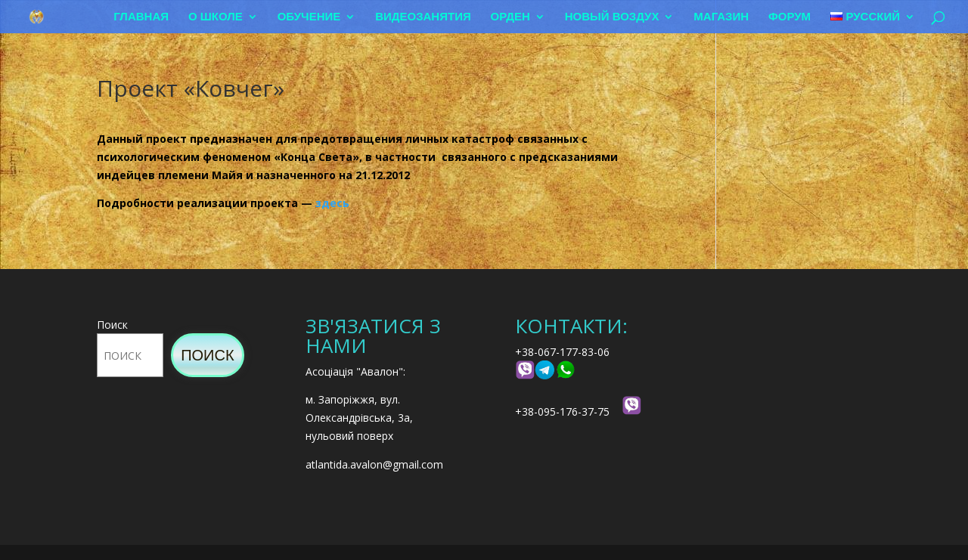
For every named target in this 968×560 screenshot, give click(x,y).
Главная (141, 17)
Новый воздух (612, 17)
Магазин (721, 17)
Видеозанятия (423, 17)
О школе (216, 17)
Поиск (112, 325)
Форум (790, 17)
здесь (332, 203)
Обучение (309, 17)
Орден (510, 17)
